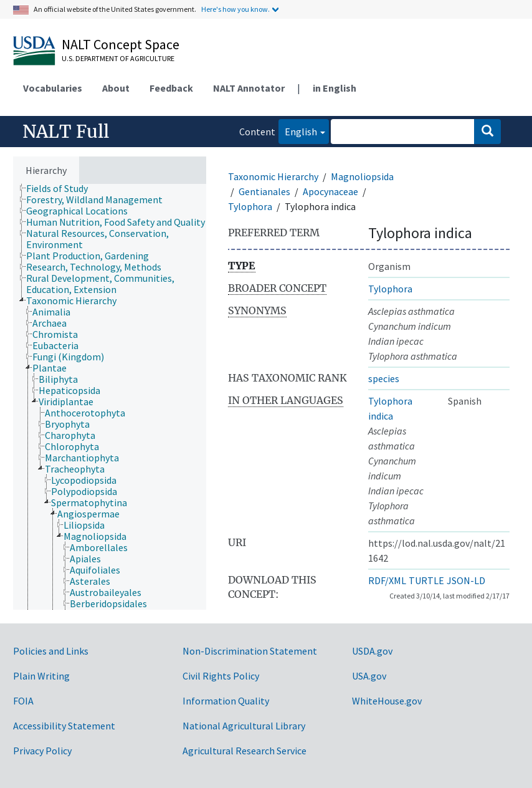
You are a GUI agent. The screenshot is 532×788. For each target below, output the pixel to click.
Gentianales (264, 191)
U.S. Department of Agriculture (118, 58)
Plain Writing (41, 676)
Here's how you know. (235, 9)
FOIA (23, 701)
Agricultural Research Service (245, 751)
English (298, 131)
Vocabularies (53, 88)
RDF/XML (387, 580)
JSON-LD (466, 580)
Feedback (171, 88)
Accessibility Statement (64, 726)
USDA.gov (372, 651)
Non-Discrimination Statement (250, 651)
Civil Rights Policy (221, 676)
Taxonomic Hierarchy (273, 176)
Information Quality (226, 701)
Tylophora (250, 206)
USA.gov (369, 676)
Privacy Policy (42, 751)
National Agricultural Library (244, 726)
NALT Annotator (249, 88)
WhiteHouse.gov (387, 701)
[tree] (110, 397)
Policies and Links (51, 651)
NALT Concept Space (121, 44)
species (384, 378)
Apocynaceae (330, 191)
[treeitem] (62, 188)
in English (335, 88)
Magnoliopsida (362, 176)
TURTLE (426, 580)
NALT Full (66, 132)
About (116, 88)
